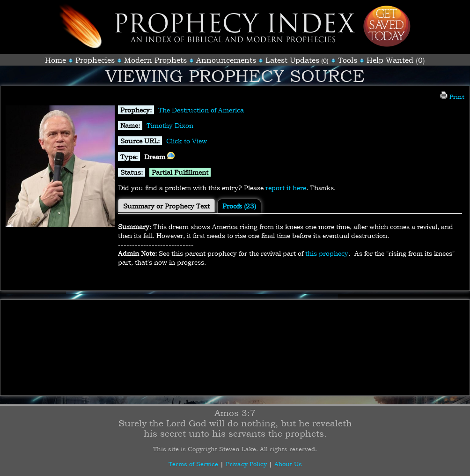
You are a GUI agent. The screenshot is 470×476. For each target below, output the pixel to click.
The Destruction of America (201, 110)
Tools (348, 60)
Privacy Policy (246, 464)
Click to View (187, 141)
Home (55, 60)
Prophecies (95, 60)
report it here (286, 188)
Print (452, 97)
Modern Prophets (155, 60)
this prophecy (327, 253)
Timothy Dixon (170, 125)
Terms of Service (193, 464)
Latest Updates (292, 60)
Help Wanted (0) (396, 60)
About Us (288, 464)
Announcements (226, 60)
